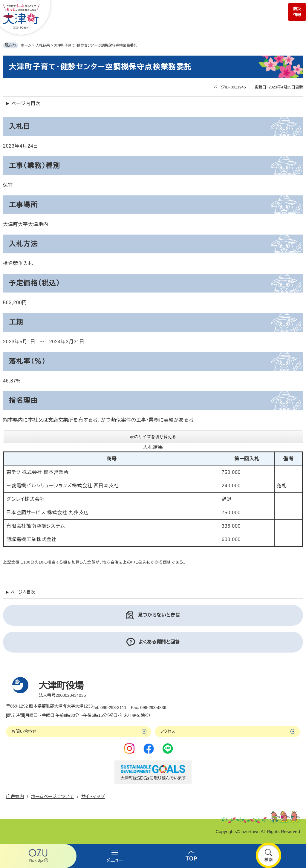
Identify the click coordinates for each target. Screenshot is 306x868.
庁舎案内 (15, 796)
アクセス (168, 731)
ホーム (26, 45)
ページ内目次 (26, 104)
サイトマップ (93, 796)
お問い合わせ (24, 731)
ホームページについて (53, 796)
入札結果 (43, 45)
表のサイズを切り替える (153, 437)
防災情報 (297, 12)
